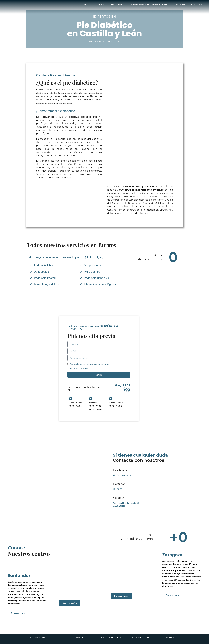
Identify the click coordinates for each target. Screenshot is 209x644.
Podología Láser (44, 265)
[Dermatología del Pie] (31, 284)
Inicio (87, 5)
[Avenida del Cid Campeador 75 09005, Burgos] (66, 481)
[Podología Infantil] (31, 278)
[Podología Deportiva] (81, 278)
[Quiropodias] (31, 272)
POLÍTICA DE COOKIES (140, 638)
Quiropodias (41, 272)
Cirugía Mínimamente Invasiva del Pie (149, 5)
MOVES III (170, 638)
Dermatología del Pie (47, 284)
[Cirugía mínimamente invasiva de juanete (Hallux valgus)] (30, 257)
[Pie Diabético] (81, 272)
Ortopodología (93, 265)
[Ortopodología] (81, 265)
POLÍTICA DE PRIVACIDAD (111, 638)
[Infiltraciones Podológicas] (81, 284)
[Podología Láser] (31, 265)
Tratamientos (118, 5)
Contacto (196, 5)
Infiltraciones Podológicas (100, 284)
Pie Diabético (92, 272)
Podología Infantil (45, 278)
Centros (100, 5)
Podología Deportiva (96, 278)
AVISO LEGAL (81, 638)
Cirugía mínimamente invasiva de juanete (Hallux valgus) (68, 257)
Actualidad (179, 5)
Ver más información (80, 368)
